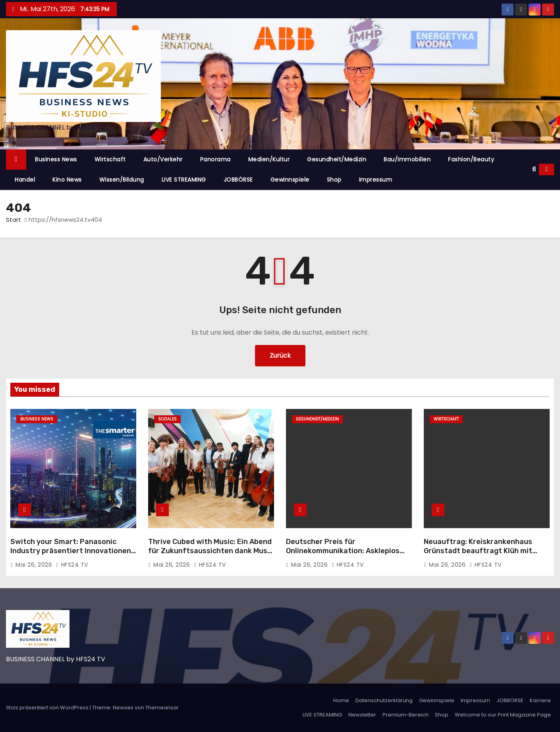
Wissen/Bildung (122, 180)
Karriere (540, 700)
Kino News (67, 180)
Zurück (280, 355)
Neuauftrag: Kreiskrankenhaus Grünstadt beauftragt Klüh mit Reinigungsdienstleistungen (478, 551)
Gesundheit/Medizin (337, 159)
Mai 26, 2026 (35, 565)
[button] (534, 169)
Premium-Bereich (406, 715)
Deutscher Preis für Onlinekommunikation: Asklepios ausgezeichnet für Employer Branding (343, 556)
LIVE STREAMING (184, 180)
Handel (25, 180)
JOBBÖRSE (238, 180)
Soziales (167, 419)
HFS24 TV (72, 565)
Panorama (215, 159)
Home (341, 700)
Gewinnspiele (290, 180)
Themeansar (162, 708)
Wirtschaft (110, 159)
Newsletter (362, 715)
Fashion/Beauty (471, 159)
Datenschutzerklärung (384, 700)
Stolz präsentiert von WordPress (48, 708)
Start (14, 220)
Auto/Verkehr (163, 159)
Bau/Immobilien (407, 159)
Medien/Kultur (269, 159)
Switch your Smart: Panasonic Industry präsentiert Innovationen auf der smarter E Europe (71, 551)
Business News (56, 159)
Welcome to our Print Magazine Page (503, 715)
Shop (334, 180)
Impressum (376, 180)
